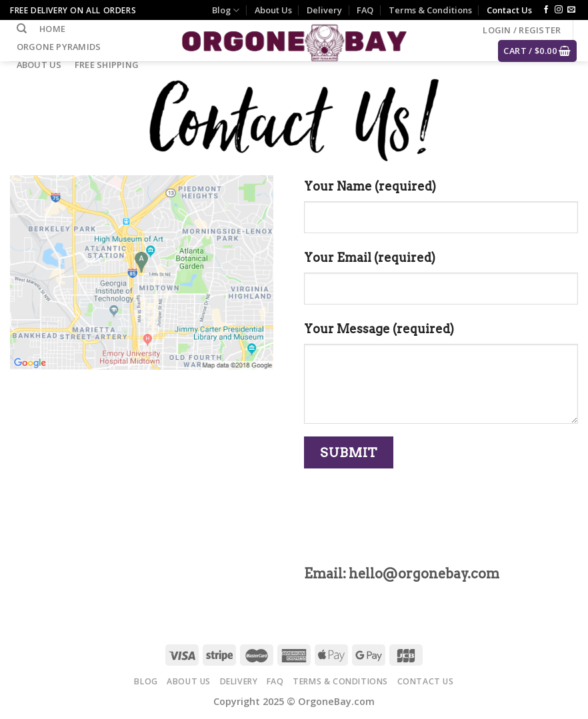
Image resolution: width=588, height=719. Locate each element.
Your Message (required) (379, 329)
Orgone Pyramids (59, 47)
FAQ (365, 10)
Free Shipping (107, 65)
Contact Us (509, 10)
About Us (273, 10)
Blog (226, 10)
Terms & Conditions (430, 10)
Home (52, 29)
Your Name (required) (370, 186)
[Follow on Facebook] (546, 10)
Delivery (324, 10)
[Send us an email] (571, 10)
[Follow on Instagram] (559, 10)
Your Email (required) (370, 258)
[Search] (22, 29)
